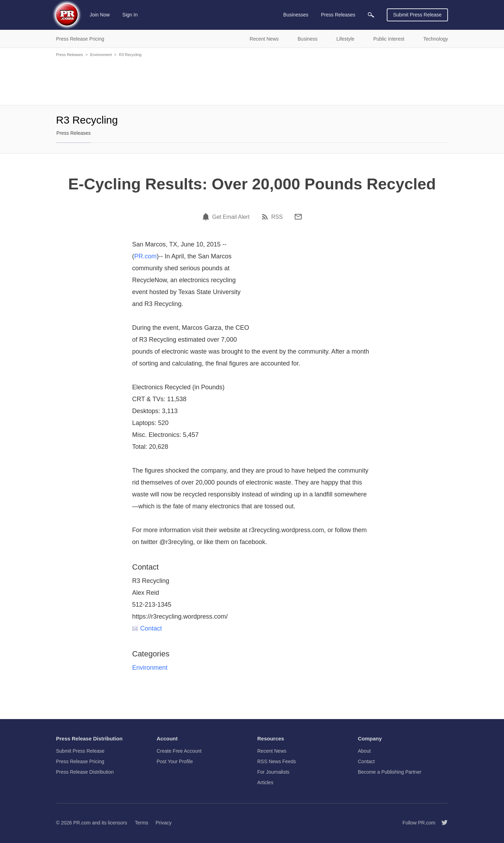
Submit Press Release (417, 15)
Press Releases (69, 55)
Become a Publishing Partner (390, 772)
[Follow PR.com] (442, 823)
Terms (141, 823)
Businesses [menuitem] (296, 15)
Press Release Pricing (80, 761)
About (365, 751)
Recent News (272, 751)
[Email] (298, 217)
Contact (147, 628)
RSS (277, 217)
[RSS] (266, 217)
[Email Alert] (207, 217)
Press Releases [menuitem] (338, 15)
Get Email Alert (231, 217)
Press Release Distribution (85, 772)
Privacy (163, 823)
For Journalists (273, 772)
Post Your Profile (175, 761)
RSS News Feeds (276, 761)
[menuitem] (371, 15)
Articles (265, 782)
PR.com (146, 256)
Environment (101, 55)
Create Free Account (179, 751)
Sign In (130, 15)
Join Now (100, 15)
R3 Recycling (130, 55)
